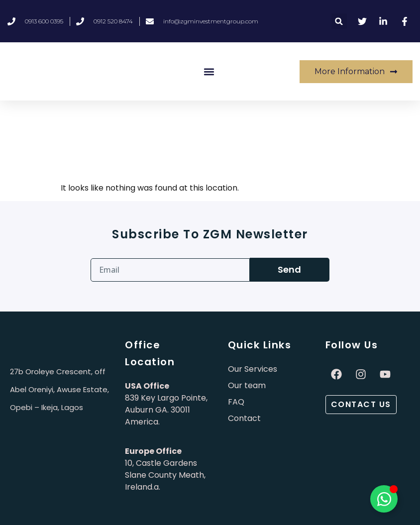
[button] (339, 21)
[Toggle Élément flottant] (384, 499)
